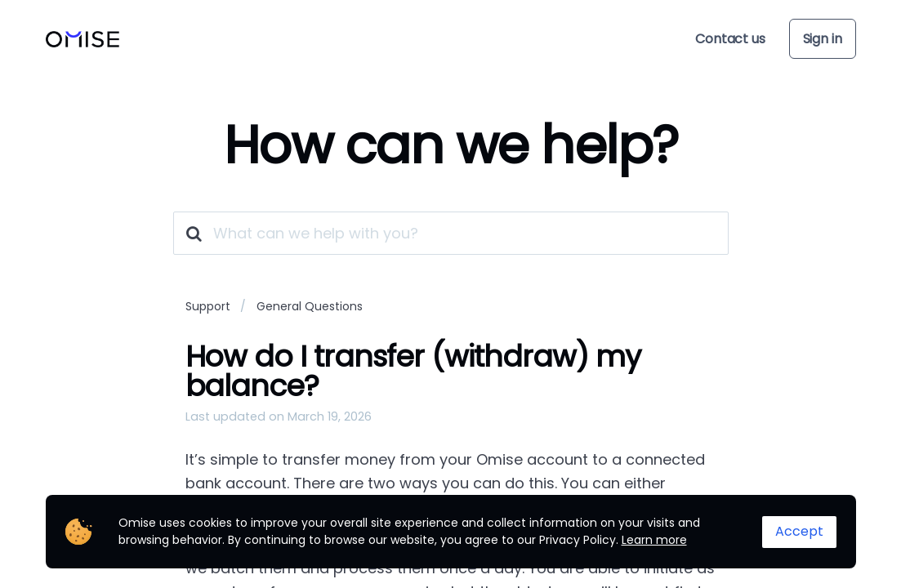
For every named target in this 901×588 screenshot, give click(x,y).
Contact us (730, 39)
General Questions (310, 306)
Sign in (823, 39)
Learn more (654, 540)
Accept (799, 531)
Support (208, 306)
